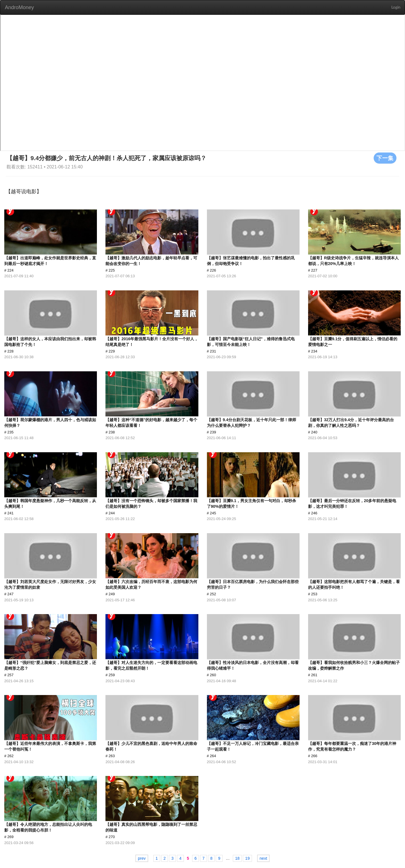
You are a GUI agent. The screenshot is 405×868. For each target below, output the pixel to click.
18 (237, 858)
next (263, 858)
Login (396, 7)
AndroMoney (19, 7)
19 (247, 858)
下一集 (385, 158)
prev (142, 858)
